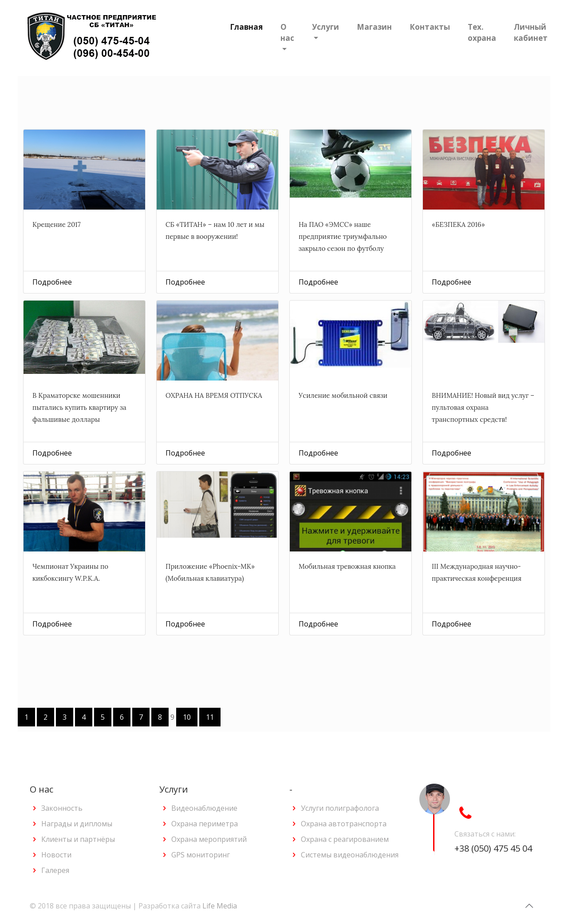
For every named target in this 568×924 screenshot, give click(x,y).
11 (210, 717)
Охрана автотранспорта (344, 824)
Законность (62, 808)
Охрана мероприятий (209, 839)
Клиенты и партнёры (78, 839)
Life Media (220, 906)
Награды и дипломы (77, 824)
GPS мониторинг (201, 855)
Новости (56, 855)
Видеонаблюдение (204, 808)
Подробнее (52, 282)
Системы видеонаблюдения (350, 855)
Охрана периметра (205, 824)
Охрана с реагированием (345, 839)
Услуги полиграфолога (340, 808)
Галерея (55, 870)
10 (187, 717)
